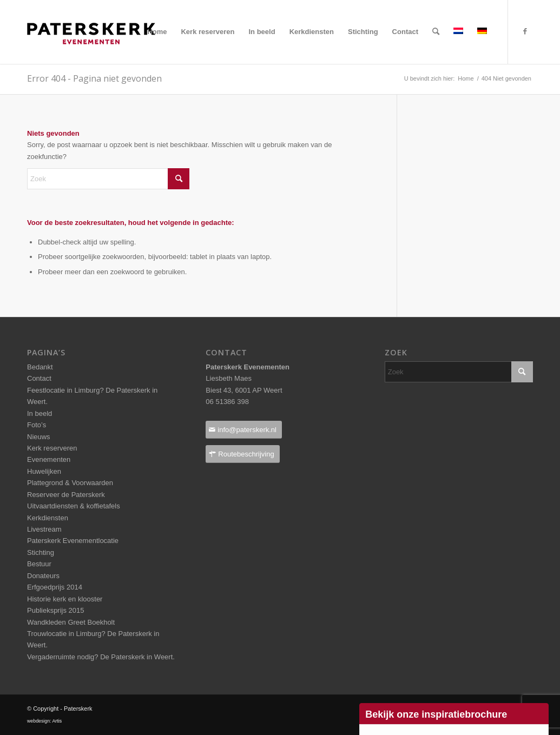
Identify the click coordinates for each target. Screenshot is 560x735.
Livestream (44, 529)
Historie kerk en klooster (65, 599)
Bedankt (40, 367)
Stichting (41, 552)
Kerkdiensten (48, 518)
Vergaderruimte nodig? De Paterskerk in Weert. (101, 657)
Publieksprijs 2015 (56, 610)
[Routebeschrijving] (242, 454)
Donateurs (43, 576)
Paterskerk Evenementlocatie (73, 541)
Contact (39, 378)
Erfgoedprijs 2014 (55, 587)
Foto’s (37, 425)
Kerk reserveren (52, 448)
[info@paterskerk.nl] (244, 430)
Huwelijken (44, 471)
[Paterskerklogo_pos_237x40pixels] (91, 55)
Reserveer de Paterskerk (66, 495)
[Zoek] (436, 32)
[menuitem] (157, 32)
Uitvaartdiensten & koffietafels (74, 506)
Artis (57, 721)
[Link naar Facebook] (525, 31)
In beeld (39, 413)
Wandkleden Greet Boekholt (71, 622)
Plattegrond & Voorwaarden (70, 483)
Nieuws (39, 437)
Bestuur (39, 564)
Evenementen (49, 459)
